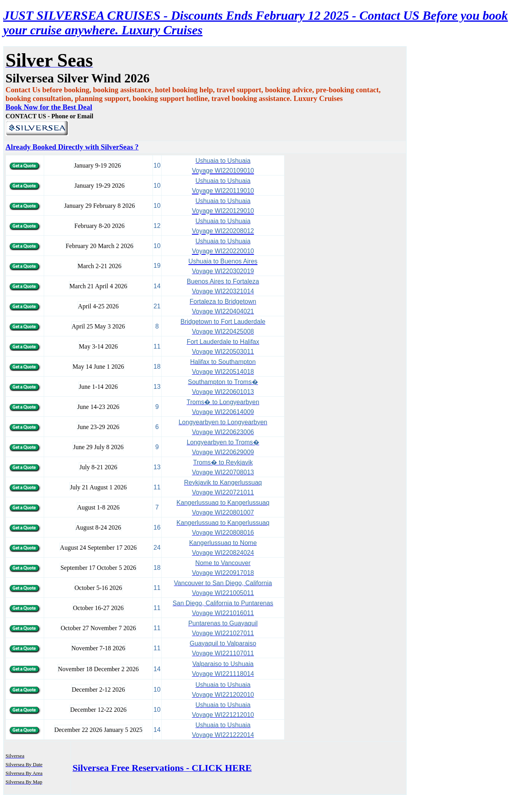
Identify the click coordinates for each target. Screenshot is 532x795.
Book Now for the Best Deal (49, 107)
